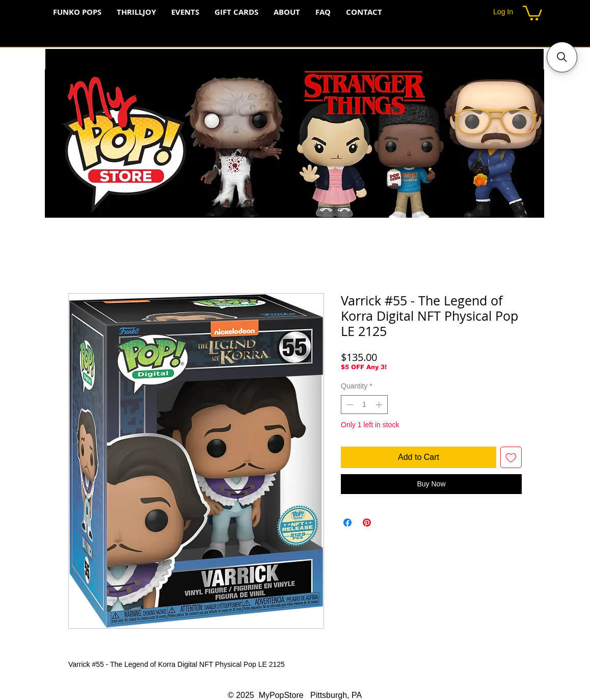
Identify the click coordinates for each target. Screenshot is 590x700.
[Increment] (380, 405)
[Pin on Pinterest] (367, 523)
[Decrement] (349, 405)
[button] (532, 12)
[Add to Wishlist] (511, 457)
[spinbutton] (364, 405)
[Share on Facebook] (347, 523)
